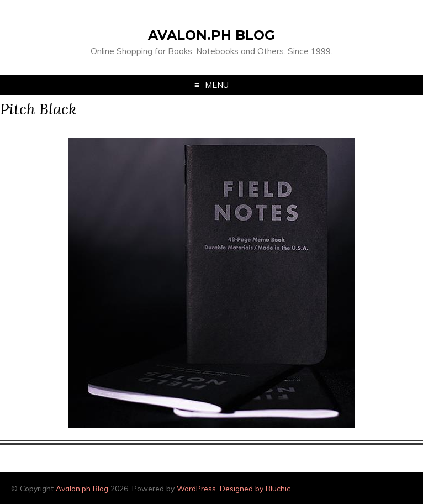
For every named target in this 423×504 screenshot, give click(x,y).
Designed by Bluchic (255, 488)
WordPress (196, 488)
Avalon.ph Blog (212, 35)
